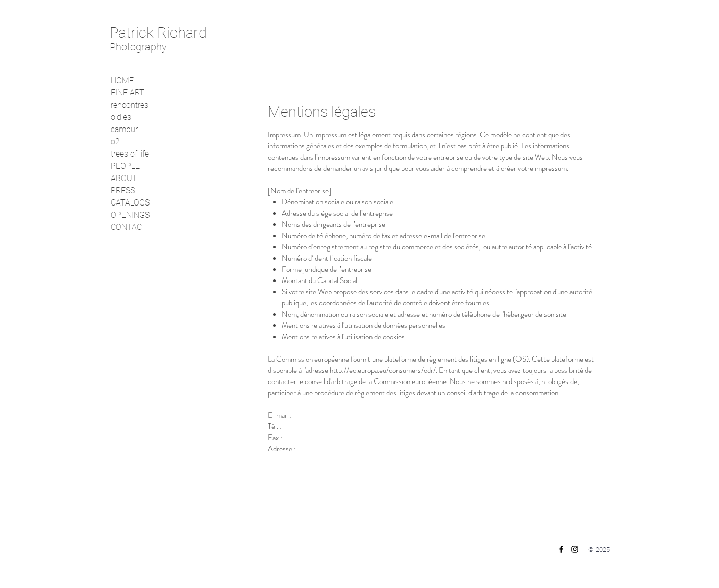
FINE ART (128, 93)
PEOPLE (125, 166)
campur (124, 129)
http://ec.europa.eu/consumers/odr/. (383, 370)
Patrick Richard (158, 33)
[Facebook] (561, 549)
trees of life (130, 154)
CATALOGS (130, 203)
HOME (122, 80)
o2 (115, 142)
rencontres (130, 105)
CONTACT (129, 227)
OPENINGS (130, 215)
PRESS (123, 190)
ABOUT (124, 178)
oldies (121, 117)
